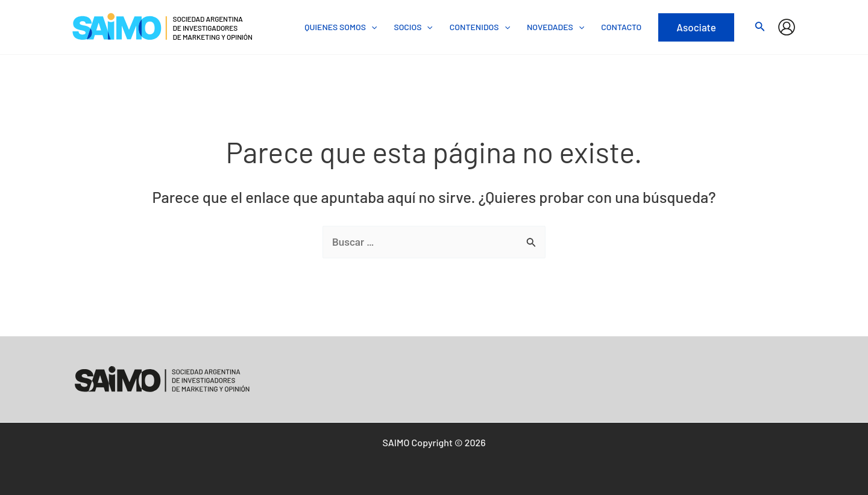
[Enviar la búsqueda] (531, 243)
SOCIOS (413, 27)
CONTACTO (621, 27)
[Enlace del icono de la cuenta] (787, 27)
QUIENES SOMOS (341, 27)
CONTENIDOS (480, 27)
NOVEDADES (555, 27)
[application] (371, 27)
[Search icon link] (760, 28)
